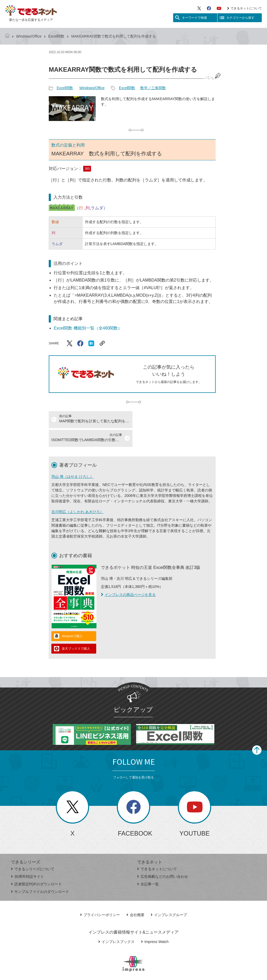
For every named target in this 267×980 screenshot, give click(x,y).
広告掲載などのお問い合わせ (163, 858)
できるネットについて (244, 8)
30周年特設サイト (28, 858)
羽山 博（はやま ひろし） (72, 458)
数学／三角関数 (153, 88)
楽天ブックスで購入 (76, 630)
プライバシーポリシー (100, 896)
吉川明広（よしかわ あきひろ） (77, 493)
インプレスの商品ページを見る (128, 576)
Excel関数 (56, 36)
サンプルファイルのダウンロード (40, 873)
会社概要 (135, 896)
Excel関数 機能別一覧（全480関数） (88, 328)
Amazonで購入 (72, 617)
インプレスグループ (169, 896)
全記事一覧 (148, 865)
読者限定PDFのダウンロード (36, 865)
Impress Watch (155, 923)
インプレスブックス (116, 923)
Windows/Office (29, 36)
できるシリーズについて (33, 850)
